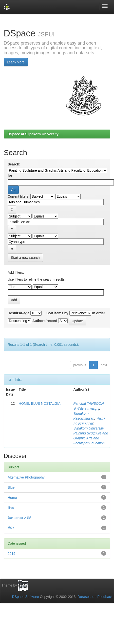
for (10, 175)
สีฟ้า (11, 528)
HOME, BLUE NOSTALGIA (40, 403)
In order (99, 313)
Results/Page (19, 313)
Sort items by (57, 313)
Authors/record (45, 321)
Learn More (16, 62)
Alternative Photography (26, 477)
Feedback (105, 597)
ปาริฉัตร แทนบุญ (86, 408)
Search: (14, 164)
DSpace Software (26, 597)
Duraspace (86, 597)
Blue (11, 487)
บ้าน (11, 508)
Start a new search (25, 258)
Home (12, 498)
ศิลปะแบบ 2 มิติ (19, 518)
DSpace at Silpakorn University (33, 134)
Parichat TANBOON (88, 403)
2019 (11, 554)
